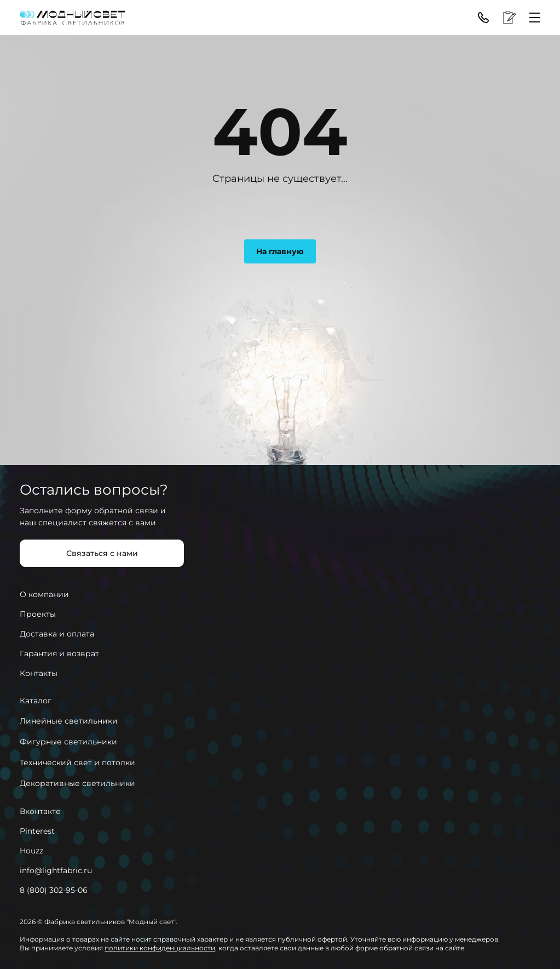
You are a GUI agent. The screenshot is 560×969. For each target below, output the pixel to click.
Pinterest (37, 831)
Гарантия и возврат (59, 653)
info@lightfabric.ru (56, 870)
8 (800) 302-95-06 (54, 890)
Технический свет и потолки (77, 762)
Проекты (38, 614)
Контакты (39, 673)
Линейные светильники (69, 721)
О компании (44, 594)
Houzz (31, 851)
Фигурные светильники (68, 742)
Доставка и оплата (57, 634)
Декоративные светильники (77, 783)
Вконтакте (40, 811)
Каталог (36, 701)
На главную (280, 251)
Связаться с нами (102, 553)
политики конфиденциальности (160, 948)
